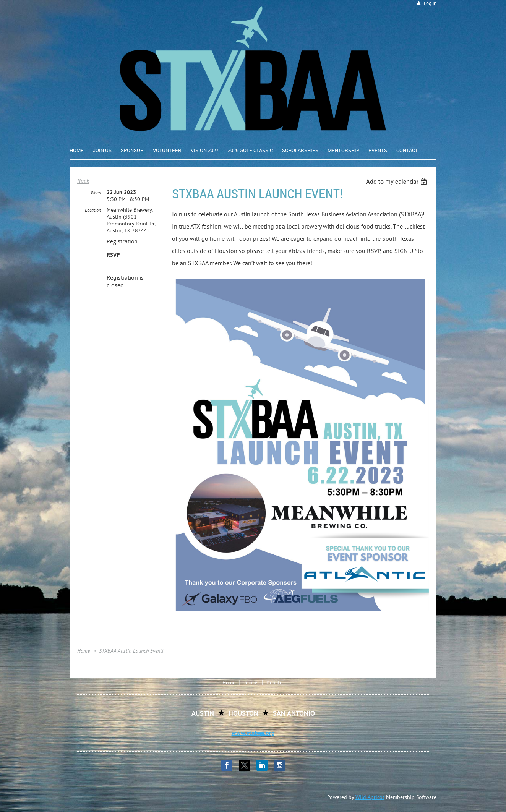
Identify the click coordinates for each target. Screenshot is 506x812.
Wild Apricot (370, 797)
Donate (274, 682)
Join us (251, 682)
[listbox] (397, 182)
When (96, 192)
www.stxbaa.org (253, 733)
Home (84, 651)
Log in (430, 3)
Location (93, 210)
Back (83, 181)
